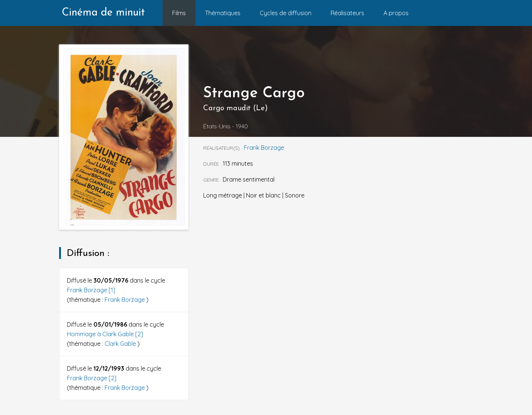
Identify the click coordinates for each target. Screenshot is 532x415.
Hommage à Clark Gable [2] (105, 334)
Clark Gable (121, 344)
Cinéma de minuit (103, 13)
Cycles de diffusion (286, 13)
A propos (396, 13)
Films (179, 13)
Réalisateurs (347, 13)
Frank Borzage (125, 300)
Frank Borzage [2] (92, 378)
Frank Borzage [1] (91, 290)
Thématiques (223, 13)
